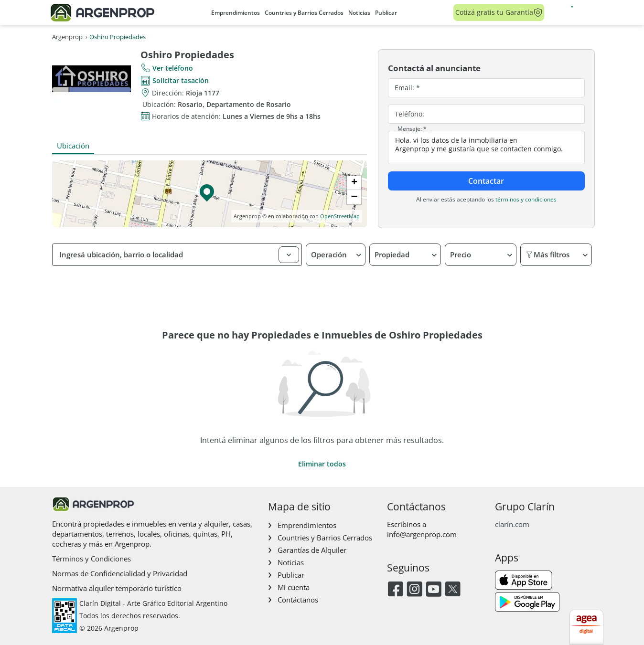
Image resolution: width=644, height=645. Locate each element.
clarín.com (512, 524)
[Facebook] (395, 590)
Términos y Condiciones (91, 559)
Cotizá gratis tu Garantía (499, 12)
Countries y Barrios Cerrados (304, 13)
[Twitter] (453, 590)
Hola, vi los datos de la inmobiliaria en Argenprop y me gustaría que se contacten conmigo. (486, 148)
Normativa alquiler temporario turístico (117, 588)
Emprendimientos (236, 13)
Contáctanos (298, 600)
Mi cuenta (294, 587)
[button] (209, 194)
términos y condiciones (526, 199)
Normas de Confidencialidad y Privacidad (120, 573)
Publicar (386, 13)
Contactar (486, 181)
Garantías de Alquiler (312, 550)
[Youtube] (434, 590)
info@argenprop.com (422, 534)
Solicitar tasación (181, 80)
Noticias (359, 13)
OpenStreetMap (340, 216)
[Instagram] (414, 590)
